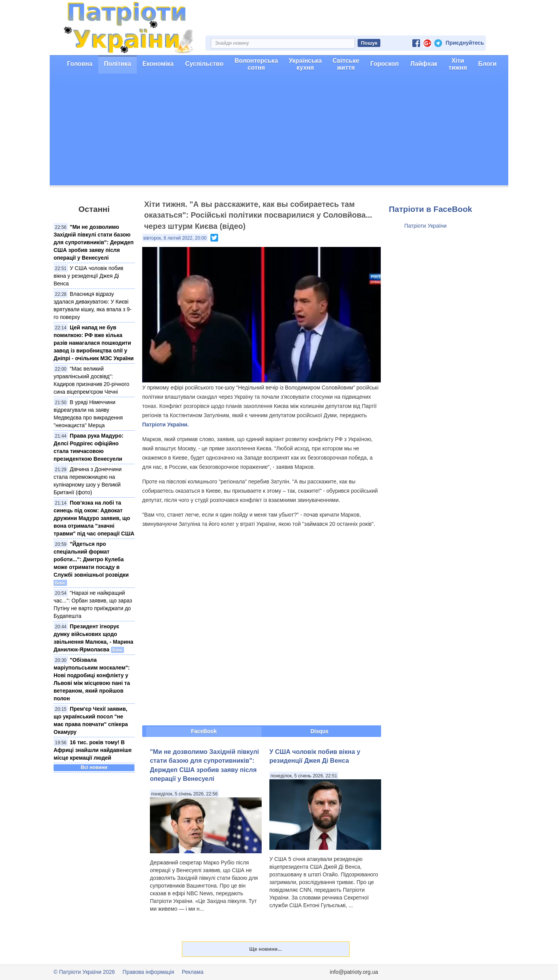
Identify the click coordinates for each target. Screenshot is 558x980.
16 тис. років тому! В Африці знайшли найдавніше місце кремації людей (93, 750)
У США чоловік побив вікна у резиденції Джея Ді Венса (88, 276)
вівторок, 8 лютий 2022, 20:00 (175, 238)
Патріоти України (425, 226)
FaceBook (204, 731)
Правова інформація (148, 972)
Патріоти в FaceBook (430, 209)
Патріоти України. (166, 425)
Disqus (320, 731)
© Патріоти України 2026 (84, 972)
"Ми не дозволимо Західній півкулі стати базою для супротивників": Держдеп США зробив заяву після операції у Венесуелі (94, 242)
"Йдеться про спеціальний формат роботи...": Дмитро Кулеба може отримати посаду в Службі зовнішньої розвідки (91, 559)
